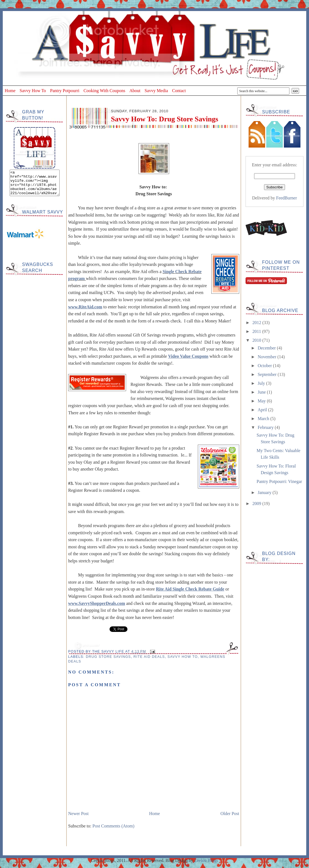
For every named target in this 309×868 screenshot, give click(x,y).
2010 (257, 340)
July (262, 383)
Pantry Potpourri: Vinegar (279, 481)
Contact (179, 91)
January (265, 492)
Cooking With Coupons (104, 91)
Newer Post (78, 814)
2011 (257, 331)
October (265, 366)
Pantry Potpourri (65, 91)
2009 (257, 504)
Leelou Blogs (206, 860)
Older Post (230, 814)
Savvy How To (33, 91)
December (267, 348)
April (263, 410)
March (264, 419)
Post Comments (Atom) (113, 826)
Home (10, 91)
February (266, 427)
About (135, 91)
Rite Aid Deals (149, 657)
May (262, 401)
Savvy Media (156, 91)
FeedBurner (287, 198)
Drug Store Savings (108, 657)
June (262, 392)
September (268, 374)
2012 (257, 323)
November (268, 357)
